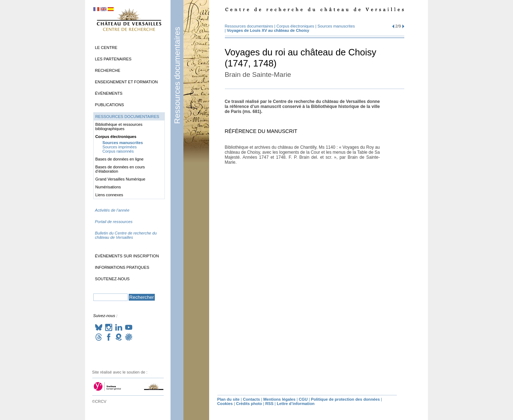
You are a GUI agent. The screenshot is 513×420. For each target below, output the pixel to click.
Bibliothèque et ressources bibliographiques (119, 127)
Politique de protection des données (346, 399)
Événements (109, 93)
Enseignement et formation (127, 82)
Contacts (251, 399)
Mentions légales (279, 399)
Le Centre (106, 48)
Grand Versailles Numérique (120, 179)
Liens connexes (109, 195)
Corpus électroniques (295, 26)
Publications (110, 105)
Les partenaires (113, 59)
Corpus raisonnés (118, 151)
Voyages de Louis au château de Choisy (268, 30)
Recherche (108, 70)
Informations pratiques (122, 267)
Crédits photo (249, 404)
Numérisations (108, 187)
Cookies (225, 404)
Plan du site (229, 399)
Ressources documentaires (177, 75)
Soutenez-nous (112, 279)
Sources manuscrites (336, 26)
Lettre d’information (296, 404)
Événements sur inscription (127, 256)
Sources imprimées (120, 147)
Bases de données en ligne (120, 159)
